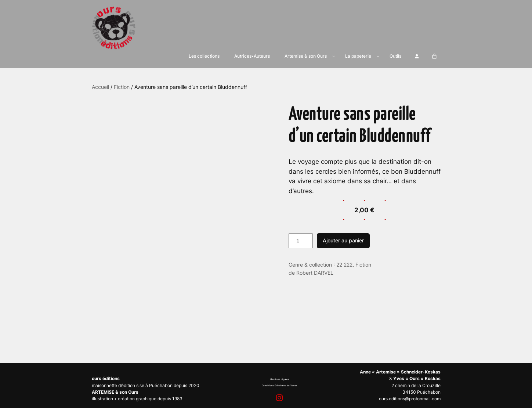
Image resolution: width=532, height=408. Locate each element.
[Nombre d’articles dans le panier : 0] (434, 56)
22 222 (344, 265)
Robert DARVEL (315, 273)
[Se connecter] (417, 56)
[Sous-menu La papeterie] (378, 56)
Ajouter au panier (343, 240)
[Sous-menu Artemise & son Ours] (334, 56)
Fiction (122, 87)
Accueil (100, 87)
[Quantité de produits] (301, 241)
